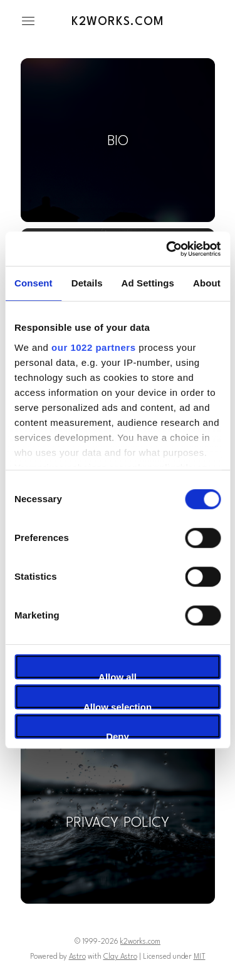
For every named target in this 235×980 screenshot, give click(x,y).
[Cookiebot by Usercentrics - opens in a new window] (167, 249)
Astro (77, 957)
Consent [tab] (34, 283)
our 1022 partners (93, 347)
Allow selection (118, 705)
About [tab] (207, 283)
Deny (118, 735)
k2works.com (118, 22)
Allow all (118, 675)
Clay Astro (120, 957)
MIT (200, 957)
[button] (28, 21)
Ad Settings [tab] (148, 283)
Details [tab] (87, 283)
